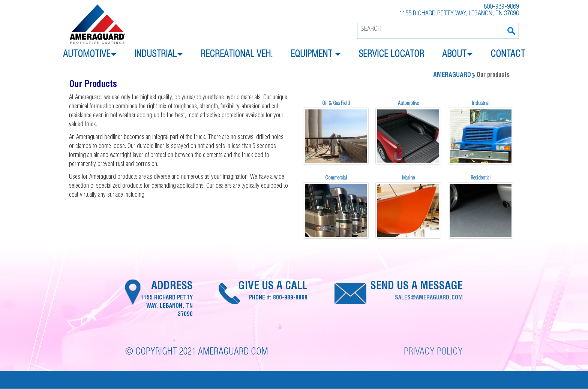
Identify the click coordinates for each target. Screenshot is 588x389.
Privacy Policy (433, 352)
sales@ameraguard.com (429, 298)
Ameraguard (452, 76)
